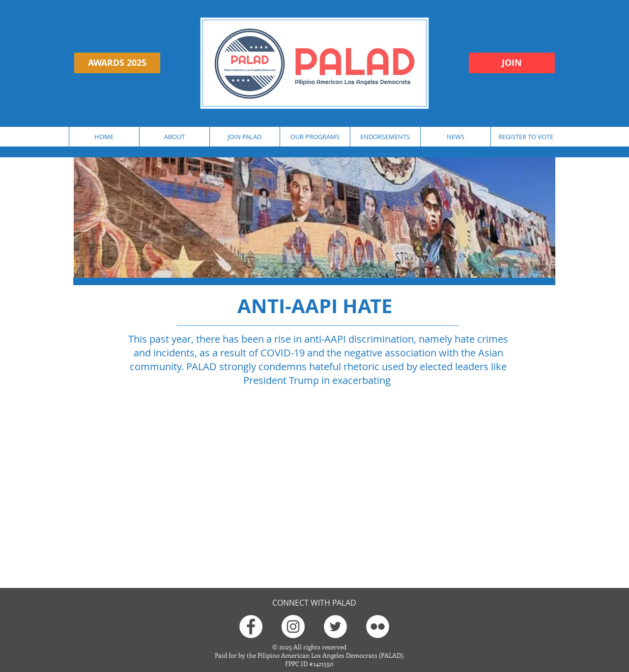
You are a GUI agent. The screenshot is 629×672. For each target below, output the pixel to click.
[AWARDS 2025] (117, 63)
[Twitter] (335, 627)
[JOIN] (512, 63)
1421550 (323, 663)
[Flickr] (378, 627)
